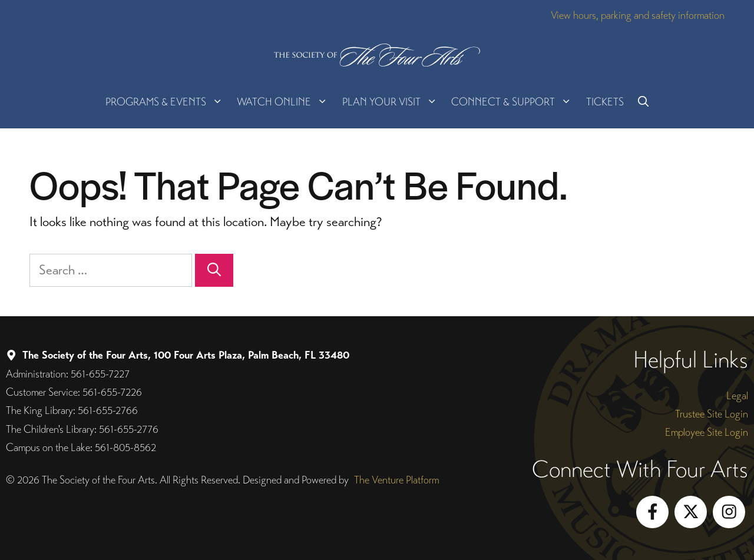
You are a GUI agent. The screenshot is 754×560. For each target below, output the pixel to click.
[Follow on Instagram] (729, 512)
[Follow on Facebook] (652, 512)
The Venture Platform (396, 480)
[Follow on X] (691, 512)
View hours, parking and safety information (638, 15)
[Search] (214, 271)
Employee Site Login (707, 432)
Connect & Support (515, 102)
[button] (643, 102)
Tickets (605, 102)
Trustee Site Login (712, 414)
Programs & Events (168, 102)
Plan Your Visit (393, 102)
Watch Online (286, 102)
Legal (737, 395)
